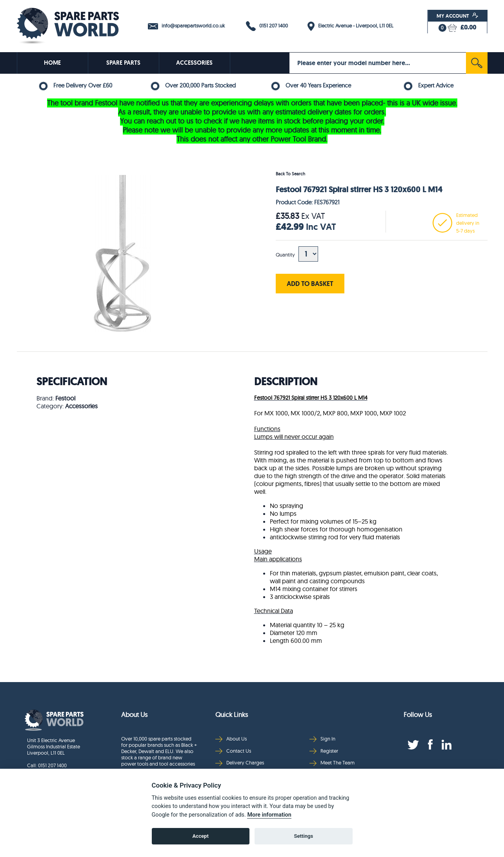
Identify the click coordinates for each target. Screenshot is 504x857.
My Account (458, 16)
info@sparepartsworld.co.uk (186, 26)
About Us (231, 739)
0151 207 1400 (267, 26)
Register (324, 751)
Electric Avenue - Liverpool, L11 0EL (350, 26)
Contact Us (233, 751)
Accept (201, 836)
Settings (303, 836)
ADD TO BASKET (310, 283)
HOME (52, 63)
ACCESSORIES (194, 63)
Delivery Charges (240, 763)
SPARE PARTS (123, 63)
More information (269, 815)
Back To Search (290, 174)
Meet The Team (332, 763)
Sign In (322, 739)
